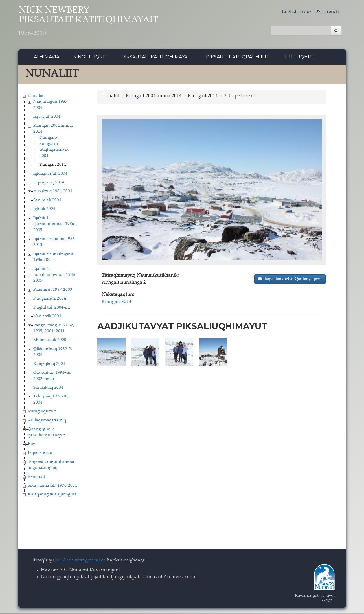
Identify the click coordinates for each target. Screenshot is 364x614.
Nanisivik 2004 (47, 317)
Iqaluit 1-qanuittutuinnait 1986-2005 (54, 225)
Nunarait (37, 478)
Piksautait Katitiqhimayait (157, 58)
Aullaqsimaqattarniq (47, 421)
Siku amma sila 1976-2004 (52, 487)
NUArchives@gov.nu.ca (80, 561)
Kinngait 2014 (53, 166)
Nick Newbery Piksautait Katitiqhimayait (95, 23)
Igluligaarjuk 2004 (50, 174)
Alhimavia (47, 58)
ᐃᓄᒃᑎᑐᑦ (311, 12)
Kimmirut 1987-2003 (53, 290)
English (290, 12)
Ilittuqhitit (301, 58)
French (332, 12)
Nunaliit (36, 96)
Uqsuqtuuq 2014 (49, 183)
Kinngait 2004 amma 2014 (154, 97)
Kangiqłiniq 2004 (49, 365)
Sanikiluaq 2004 (48, 389)
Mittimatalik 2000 (50, 341)
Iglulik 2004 (44, 210)
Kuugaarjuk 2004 (50, 299)
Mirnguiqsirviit (42, 412)
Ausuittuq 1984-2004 (53, 192)
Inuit (32, 445)
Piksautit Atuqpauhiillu (238, 58)
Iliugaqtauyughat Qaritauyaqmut (290, 279)
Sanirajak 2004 (47, 201)
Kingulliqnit (90, 58)
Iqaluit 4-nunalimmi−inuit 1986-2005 (55, 276)
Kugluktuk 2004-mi (51, 308)
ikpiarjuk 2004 (47, 118)
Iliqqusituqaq (40, 454)
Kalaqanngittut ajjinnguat (52, 495)
